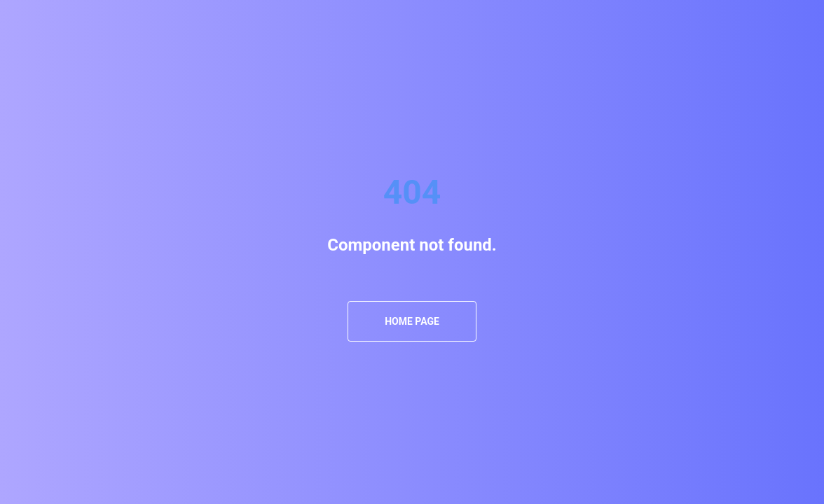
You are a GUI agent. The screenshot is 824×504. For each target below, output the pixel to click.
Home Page (412, 321)
